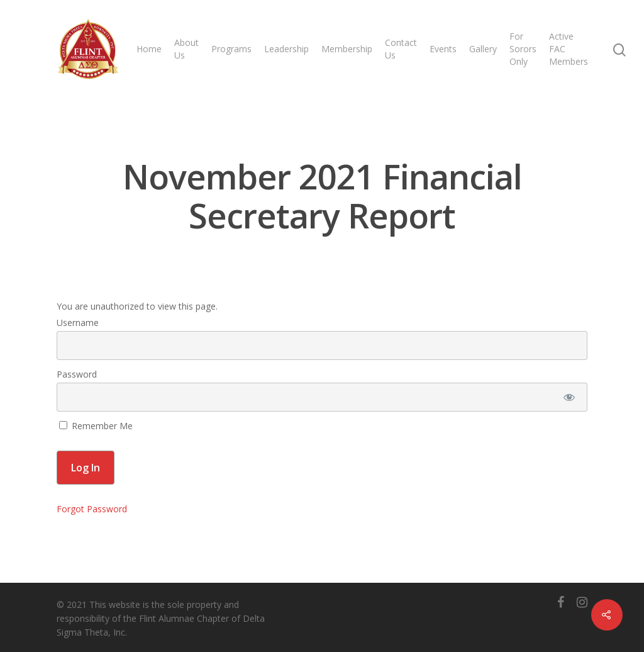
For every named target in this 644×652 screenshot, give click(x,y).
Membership (347, 49)
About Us (186, 49)
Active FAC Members (569, 49)
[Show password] (569, 397)
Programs (231, 49)
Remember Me (96, 426)
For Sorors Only (523, 49)
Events (443, 49)
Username (78, 323)
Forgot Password (92, 509)
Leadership (286, 49)
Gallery (483, 49)
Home (149, 49)
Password (77, 374)
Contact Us (401, 49)
